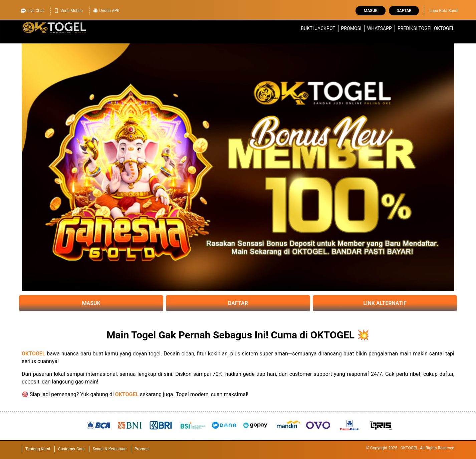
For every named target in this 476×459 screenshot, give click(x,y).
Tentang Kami (38, 449)
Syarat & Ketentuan (110, 449)
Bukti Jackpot (318, 28)
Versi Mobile (68, 10)
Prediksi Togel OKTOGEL (426, 28)
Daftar (404, 11)
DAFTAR (238, 303)
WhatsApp (380, 28)
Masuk (371, 11)
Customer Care (71, 449)
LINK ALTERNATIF (385, 303)
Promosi (351, 28)
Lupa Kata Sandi (444, 11)
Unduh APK (106, 10)
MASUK (91, 303)
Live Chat (32, 10)
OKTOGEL (34, 354)
